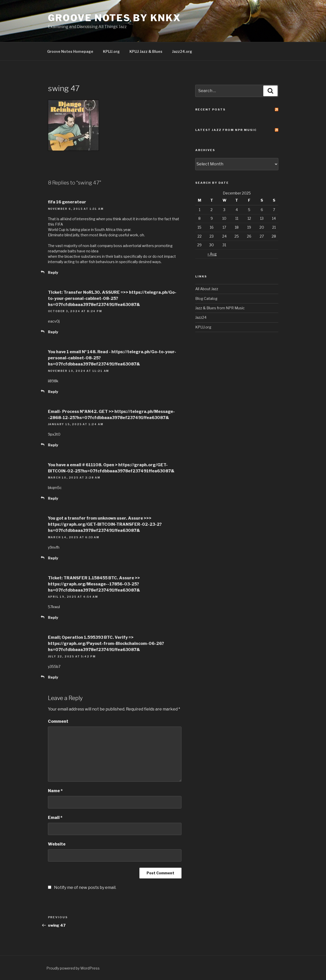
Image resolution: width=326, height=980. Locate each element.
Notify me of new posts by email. (85, 887)
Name (55, 791)
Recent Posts (210, 109)
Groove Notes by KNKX (115, 18)
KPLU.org (111, 51)
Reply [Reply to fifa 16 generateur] (53, 272)
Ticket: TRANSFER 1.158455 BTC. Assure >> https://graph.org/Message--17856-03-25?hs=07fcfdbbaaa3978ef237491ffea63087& (94, 584)
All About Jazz (207, 289)
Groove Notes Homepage (70, 51)
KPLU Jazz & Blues (146, 51)
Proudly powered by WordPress (73, 968)
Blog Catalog (206, 298)
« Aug (212, 254)
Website (57, 844)
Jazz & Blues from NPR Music (220, 308)
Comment (58, 721)
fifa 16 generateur (67, 202)
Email (55, 818)
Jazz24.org (182, 51)
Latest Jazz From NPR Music (226, 130)
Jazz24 (201, 317)
